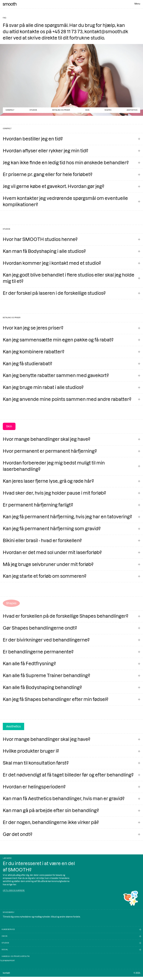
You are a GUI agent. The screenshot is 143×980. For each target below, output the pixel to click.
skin (87, 110)
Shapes (108, 110)
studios (33, 110)
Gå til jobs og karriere (14, 890)
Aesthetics (132, 110)
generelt (10, 110)
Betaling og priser (61, 110)
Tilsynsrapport (7, 961)
